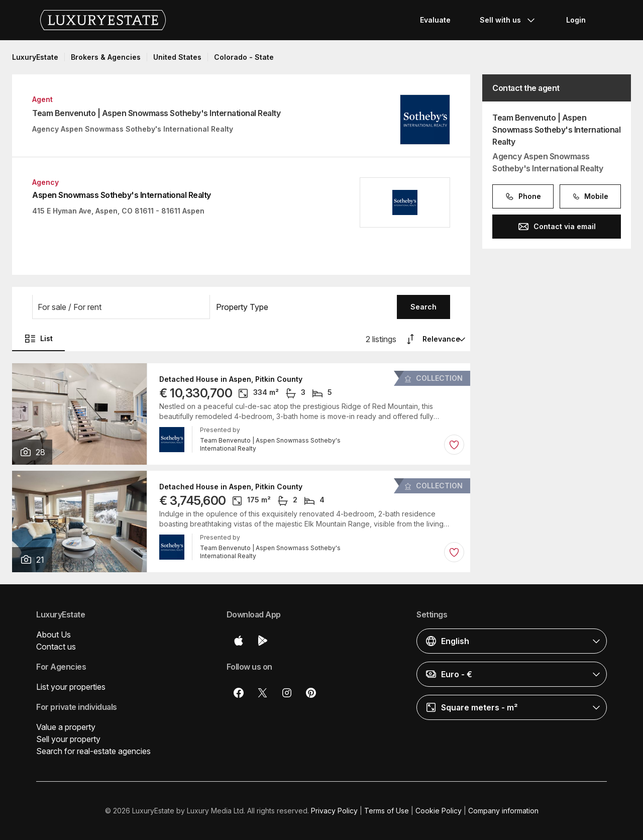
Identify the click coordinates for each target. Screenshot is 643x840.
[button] (121, 307)
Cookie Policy (439, 811)
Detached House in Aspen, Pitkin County (231, 379)
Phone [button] (523, 196)
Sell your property (68, 739)
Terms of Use (387, 811)
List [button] (38, 339)
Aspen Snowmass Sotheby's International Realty (122, 195)
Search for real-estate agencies (93, 751)
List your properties (71, 687)
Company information (503, 811)
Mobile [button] (590, 196)
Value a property (66, 727)
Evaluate (435, 20)
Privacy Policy (334, 811)
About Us (53, 635)
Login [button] (576, 20)
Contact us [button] (56, 647)
